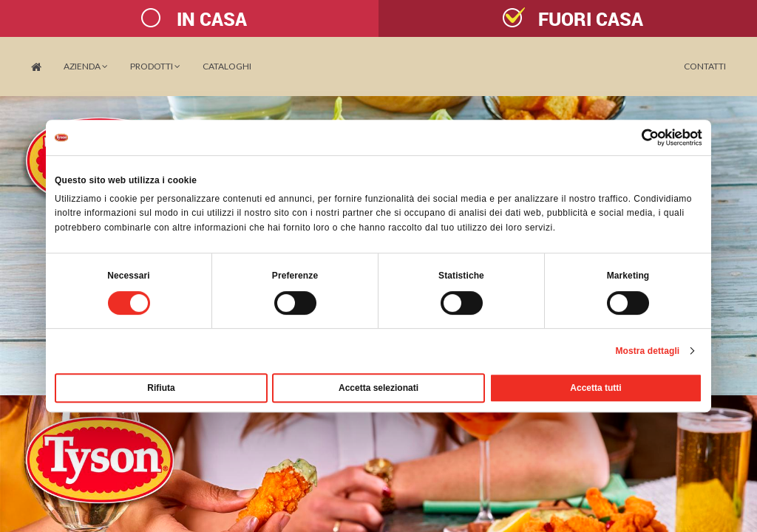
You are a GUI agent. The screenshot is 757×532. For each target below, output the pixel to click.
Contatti (705, 66)
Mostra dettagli (647, 351)
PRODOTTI (155, 66)
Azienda (86, 66)
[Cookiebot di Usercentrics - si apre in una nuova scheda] (638, 137)
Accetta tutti (595, 388)
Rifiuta (161, 388)
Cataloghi (227, 66)
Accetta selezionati (378, 388)
